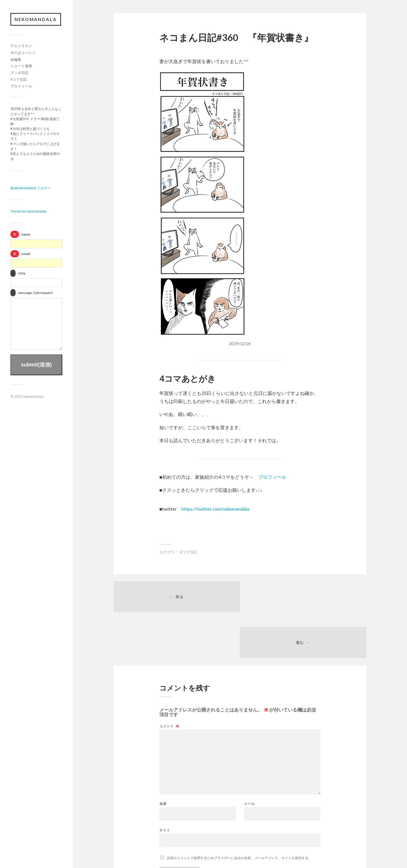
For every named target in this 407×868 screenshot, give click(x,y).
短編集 (16, 59)
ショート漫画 (21, 66)
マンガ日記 (19, 73)
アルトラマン (21, 46)
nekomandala (36, 19)
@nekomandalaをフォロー (30, 188)
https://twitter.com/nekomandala (215, 509)
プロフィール (21, 86)
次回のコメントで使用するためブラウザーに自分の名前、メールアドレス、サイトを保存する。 (239, 813)
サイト (165, 785)
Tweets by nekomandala (28, 211)
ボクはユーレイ (23, 53)
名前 (163, 759)
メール (249, 759)
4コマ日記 (19, 79)
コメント (169, 681)
